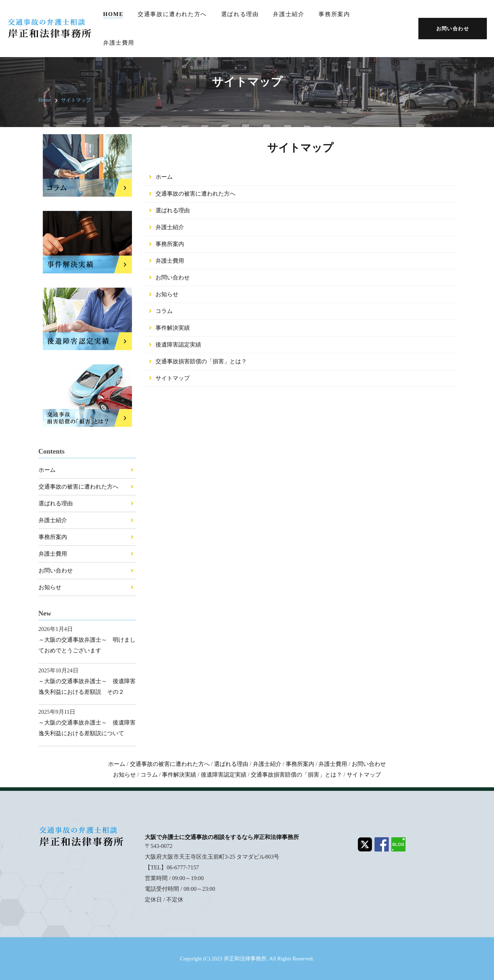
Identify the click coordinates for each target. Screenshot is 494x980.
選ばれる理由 (240, 14)
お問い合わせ (173, 277)
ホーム (164, 177)
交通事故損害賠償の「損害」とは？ (201, 361)
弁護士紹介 (289, 14)
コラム (164, 311)
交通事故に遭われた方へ (172, 14)
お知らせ (167, 294)
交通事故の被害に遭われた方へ (195, 194)
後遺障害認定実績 (178, 345)
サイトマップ (76, 100)
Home (113, 14)
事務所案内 (334, 14)
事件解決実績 (173, 328)
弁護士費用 (119, 43)
